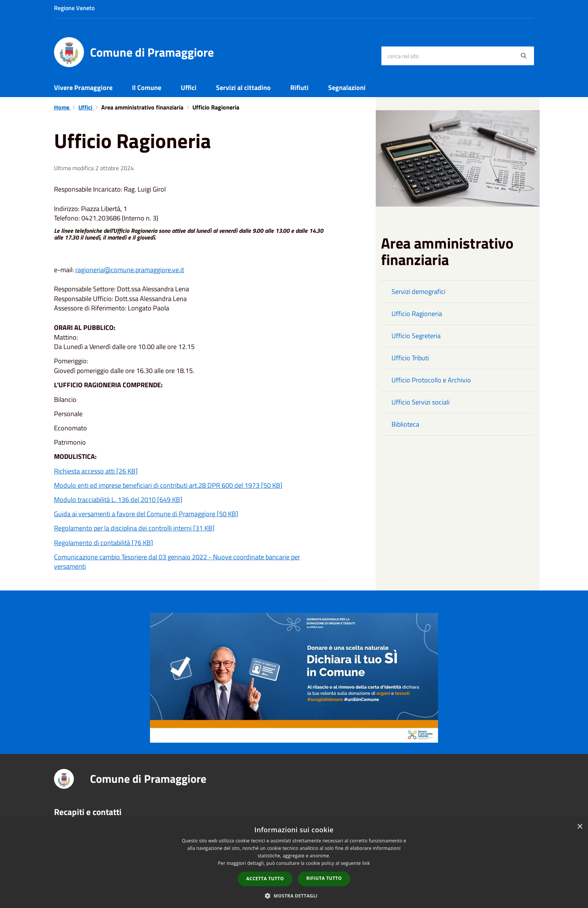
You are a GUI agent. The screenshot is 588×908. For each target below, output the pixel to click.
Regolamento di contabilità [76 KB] (103, 543)
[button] (294, 895)
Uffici (189, 88)
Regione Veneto (74, 8)
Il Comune (147, 88)
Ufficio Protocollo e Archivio (431, 380)
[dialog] (294, 863)
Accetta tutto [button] (265, 879)
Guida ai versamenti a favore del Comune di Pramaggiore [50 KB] (146, 514)
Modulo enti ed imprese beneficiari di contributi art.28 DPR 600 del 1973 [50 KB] (168, 485)
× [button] (580, 827)
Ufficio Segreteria (416, 336)
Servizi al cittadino (243, 88)
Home (62, 107)
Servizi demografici (418, 291)
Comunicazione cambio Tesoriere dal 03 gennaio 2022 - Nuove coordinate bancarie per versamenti (177, 562)
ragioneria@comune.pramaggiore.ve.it (130, 270)
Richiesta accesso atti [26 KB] (96, 471)
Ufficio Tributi (410, 358)
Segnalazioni (347, 88)
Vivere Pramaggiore (83, 88)
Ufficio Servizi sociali (421, 402)
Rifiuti (299, 88)
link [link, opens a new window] (366, 863)
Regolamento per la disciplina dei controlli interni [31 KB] (134, 528)
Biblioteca (405, 424)
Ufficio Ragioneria (417, 314)
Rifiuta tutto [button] (324, 878)
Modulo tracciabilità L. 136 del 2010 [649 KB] (118, 500)
